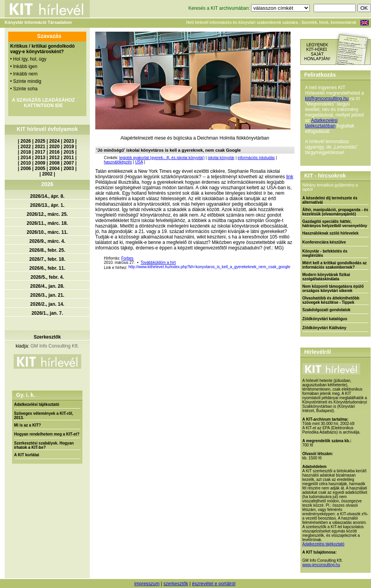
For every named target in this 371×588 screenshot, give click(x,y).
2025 (40, 141)
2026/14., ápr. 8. (47, 196)
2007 (69, 163)
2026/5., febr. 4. (47, 277)
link (290, 177)
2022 (26, 147)
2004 (54, 169)
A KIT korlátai (27, 455)
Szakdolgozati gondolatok (326, 310)
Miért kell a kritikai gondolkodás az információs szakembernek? (334, 265)
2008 (54, 163)
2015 (69, 152)
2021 (40, 147)
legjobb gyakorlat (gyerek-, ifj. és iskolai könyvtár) (162, 158)
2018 (26, 152)
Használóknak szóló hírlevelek (330, 233)
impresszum (147, 584)
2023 (69, 141)
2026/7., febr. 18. (47, 259)
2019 (69, 147)
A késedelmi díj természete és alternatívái (330, 200)
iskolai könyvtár (221, 158)
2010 (26, 163)
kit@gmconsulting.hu (327, 99)
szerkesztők (176, 584)
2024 (54, 141)
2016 (54, 152)
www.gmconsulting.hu (321, 565)
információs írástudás (256, 158)
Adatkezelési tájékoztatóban (321, 123)
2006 (26, 169)
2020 (54, 147)
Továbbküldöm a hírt (158, 263)
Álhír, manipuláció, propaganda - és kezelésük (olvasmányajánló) (335, 212)
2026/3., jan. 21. (47, 295)
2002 (47, 174)
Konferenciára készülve (324, 242)
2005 (40, 169)
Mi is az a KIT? (28, 425)
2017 (40, 152)
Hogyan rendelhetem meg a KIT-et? (47, 434)
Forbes (127, 258)
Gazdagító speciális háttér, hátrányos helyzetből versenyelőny (335, 224)
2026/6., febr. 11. (47, 268)
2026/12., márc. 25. (47, 214)
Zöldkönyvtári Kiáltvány (324, 328)
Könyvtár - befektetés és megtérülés (325, 253)
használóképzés (118, 162)
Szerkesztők (47, 337)
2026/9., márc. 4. (47, 241)
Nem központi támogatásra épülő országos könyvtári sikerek (333, 289)
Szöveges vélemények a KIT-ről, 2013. (44, 416)
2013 (40, 158)
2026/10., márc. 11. (47, 232)
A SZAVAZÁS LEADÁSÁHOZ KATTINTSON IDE (43, 103)
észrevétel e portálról (213, 584)
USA (139, 162)
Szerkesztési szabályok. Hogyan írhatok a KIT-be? (44, 445)
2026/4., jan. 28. (47, 286)
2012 (54, 158)
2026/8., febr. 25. (47, 250)
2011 (69, 158)
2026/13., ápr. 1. (47, 205)
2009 (40, 163)
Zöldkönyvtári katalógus (325, 319)
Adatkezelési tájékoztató (37, 404)
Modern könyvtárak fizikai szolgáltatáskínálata (326, 277)
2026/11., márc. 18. (47, 223)
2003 (69, 169)
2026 (26, 141)
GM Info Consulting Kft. (55, 346)
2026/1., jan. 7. (47, 313)
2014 (26, 158)
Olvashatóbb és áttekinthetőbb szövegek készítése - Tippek (331, 300)
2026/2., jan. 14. (47, 304)
